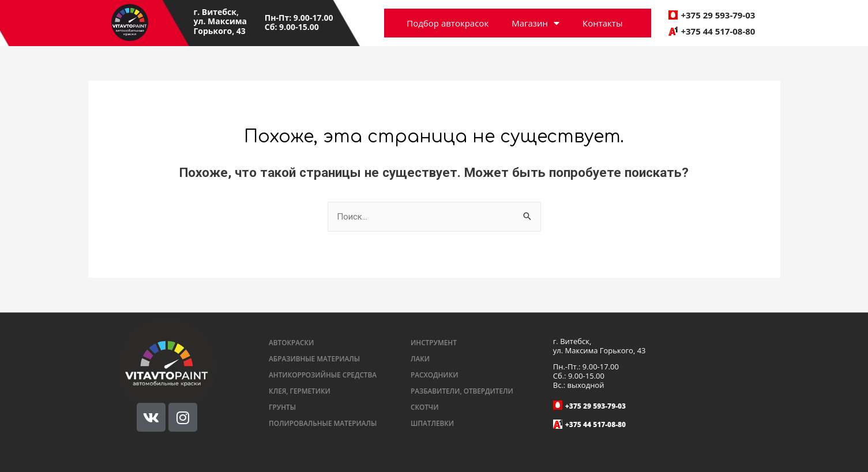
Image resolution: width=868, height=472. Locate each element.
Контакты (602, 23)
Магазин (536, 23)
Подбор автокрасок (448, 23)
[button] (292, 343)
